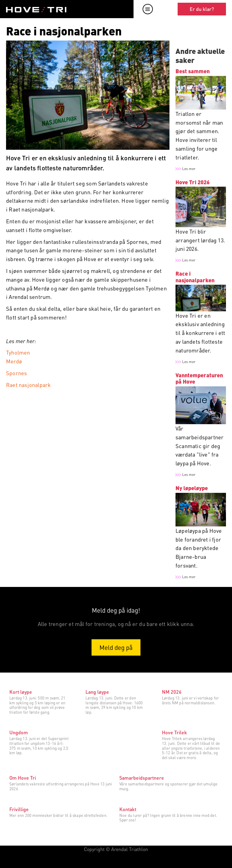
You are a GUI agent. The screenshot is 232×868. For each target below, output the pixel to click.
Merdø (14, 361)
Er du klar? (202, 9)
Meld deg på (116, 647)
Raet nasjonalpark (28, 385)
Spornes (16, 373)
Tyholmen (18, 352)
